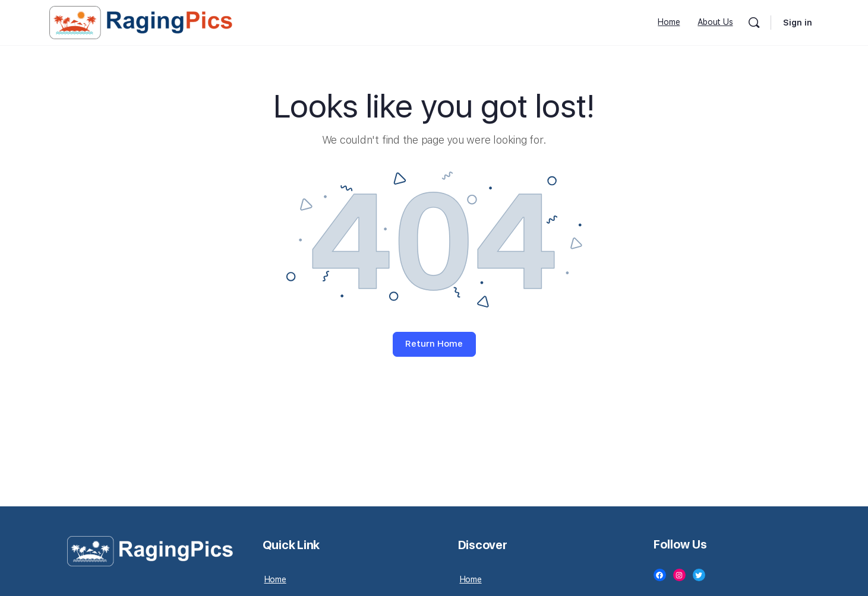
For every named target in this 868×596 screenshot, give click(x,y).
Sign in (798, 23)
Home (275, 579)
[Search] (754, 23)
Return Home (434, 344)
